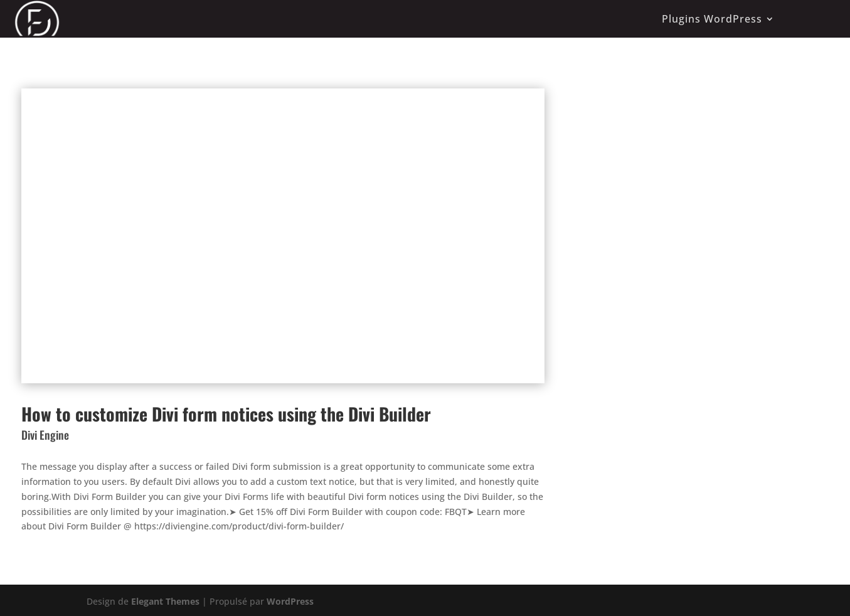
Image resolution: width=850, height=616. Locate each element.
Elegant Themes (165, 601)
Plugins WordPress (712, 19)
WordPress (290, 601)
